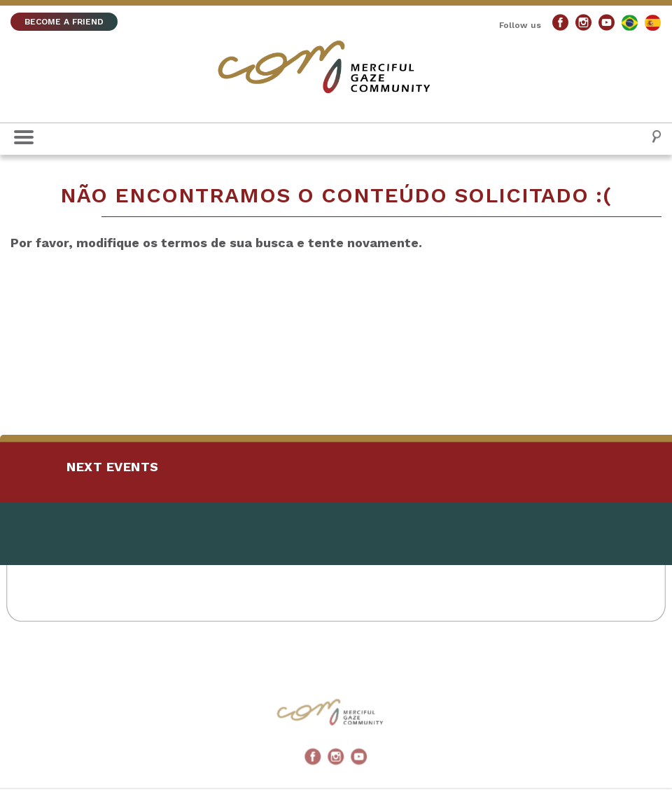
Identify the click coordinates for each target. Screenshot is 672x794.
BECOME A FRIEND (64, 22)
